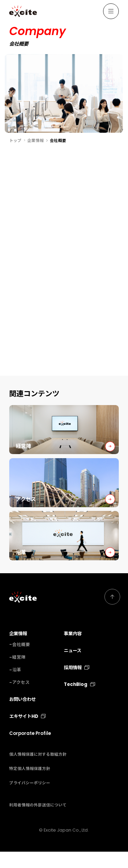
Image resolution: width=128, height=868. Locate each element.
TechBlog (79, 701)
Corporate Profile (30, 750)
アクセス (21, 699)
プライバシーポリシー (30, 800)
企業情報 (35, 141)
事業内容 (73, 650)
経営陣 (19, 674)
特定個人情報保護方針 (30, 785)
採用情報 (76, 684)
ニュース (73, 667)
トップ (15, 141)
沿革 (17, 686)
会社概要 (21, 661)
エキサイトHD (27, 733)
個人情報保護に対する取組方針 (38, 771)
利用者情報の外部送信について (38, 822)
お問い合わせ (23, 716)
